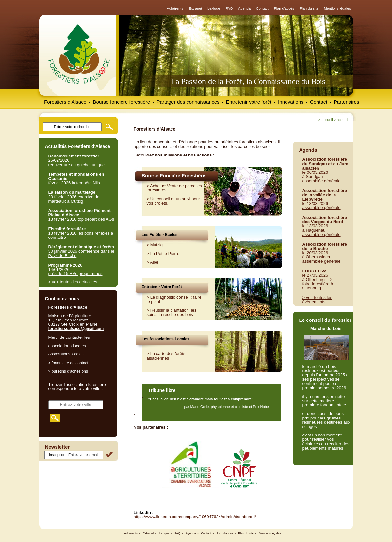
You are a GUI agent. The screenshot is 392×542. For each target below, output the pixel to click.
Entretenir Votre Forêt (162, 287)
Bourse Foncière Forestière (174, 176)
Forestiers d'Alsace (65, 102)
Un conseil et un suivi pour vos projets (173, 201)
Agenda (244, 8)
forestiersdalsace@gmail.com (76, 329)
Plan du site (309, 8)
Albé (154, 262)
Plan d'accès (284, 8)
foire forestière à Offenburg (318, 286)
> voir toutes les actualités (73, 282)
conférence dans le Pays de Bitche (81, 253)
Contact (262, 8)
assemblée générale (322, 181)
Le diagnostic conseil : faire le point (174, 299)
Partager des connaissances (188, 102)
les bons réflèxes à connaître (81, 235)
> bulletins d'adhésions (68, 371)
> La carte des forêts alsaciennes (166, 356)
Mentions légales (337, 8)
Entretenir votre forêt (249, 102)
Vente (172, 186)
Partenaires (347, 102)
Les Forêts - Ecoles (160, 235)
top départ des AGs (96, 219)
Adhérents (175, 8)
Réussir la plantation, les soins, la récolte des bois (172, 312)
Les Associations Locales (166, 339)
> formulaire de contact (68, 363)
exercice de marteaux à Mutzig (74, 199)
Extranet (195, 8)
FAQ (229, 8)
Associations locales (66, 354)
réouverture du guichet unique (77, 165)
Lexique (214, 8)
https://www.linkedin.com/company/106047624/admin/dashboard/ (195, 517)
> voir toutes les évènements (317, 300)
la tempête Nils (86, 183)
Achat (155, 186)
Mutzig (156, 245)
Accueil (327, 120)
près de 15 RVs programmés (75, 274)
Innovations (291, 102)
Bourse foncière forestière (121, 102)
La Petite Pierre (165, 253)
